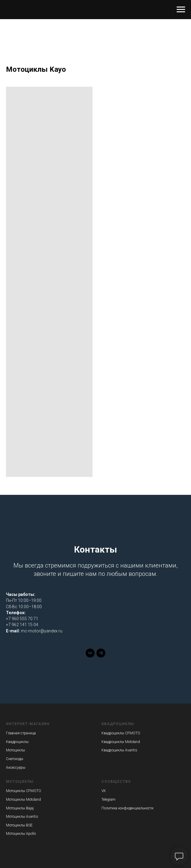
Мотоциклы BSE (19, 825)
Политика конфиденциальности (127, 808)
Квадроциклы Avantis (119, 750)
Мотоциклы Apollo (21, 834)
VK (104, 791)
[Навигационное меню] (181, 10)
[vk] (90, 656)
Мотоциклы (16, 750)
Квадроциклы (17, 742)
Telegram (108, 800)
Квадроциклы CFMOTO (121, 733)
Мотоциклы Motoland (23, 800)
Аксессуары (16, 768)
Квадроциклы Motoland (121, 742)
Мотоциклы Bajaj (20, 808)
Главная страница (21, 733)
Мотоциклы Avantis (22, 817)
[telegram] (101, 656)
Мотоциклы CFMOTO (24, 791)
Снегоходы (15, 759)
